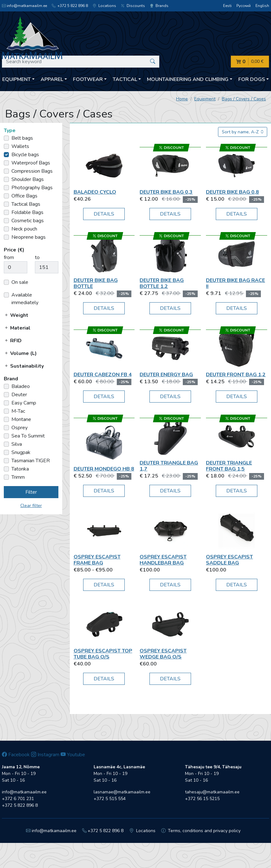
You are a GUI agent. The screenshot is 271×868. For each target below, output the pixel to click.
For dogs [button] (252, 79)
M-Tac (18, 411)
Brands (159, 6)
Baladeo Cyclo (95, 192)
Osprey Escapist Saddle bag (229, 560)
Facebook (16, 755)
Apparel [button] (52, 79)
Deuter (19, 395)
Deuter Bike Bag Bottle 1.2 (162, 283)
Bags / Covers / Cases (244, 99)
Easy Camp (24, 403)
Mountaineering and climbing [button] (188, 79)
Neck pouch (24, 229)
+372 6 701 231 (18, 799)
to (37, 257)
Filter (31, 492)
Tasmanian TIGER (31, 461)
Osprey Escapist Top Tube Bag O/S (103, 654)
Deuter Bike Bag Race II (235, 283)
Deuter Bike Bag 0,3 (166, 192)
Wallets (20, 146)
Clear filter (31, 506)
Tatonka (20, 469)
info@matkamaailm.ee (24, 6)
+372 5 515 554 (110, 799)
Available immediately (25, 299)
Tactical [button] (125, 79)
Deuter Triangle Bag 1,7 (169, 466)
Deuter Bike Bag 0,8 (232, 192)
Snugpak (21, 452)
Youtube (73, 755)
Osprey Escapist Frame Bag (97, 560)
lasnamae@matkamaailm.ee (122, 792)
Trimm (18, 477)
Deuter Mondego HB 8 (104, 469)
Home (182, 99)
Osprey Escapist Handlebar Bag (163, 560)
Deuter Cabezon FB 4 (103, 375)
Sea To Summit (28, 436)
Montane (21, 419)
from (9, 257)
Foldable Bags (27, 212)
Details (104, 214)
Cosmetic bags (28, 221)
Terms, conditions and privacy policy (201, 831)
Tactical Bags (26, 204)
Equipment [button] (17, 79)
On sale (20, 282)
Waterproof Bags (31, 163)
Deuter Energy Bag (166, 375)
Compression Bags (32, 171)
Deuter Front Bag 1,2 (236, 375)
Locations (104, 6)
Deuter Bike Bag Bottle (96, 283)
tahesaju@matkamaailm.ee (212, 792)
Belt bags (22, 138)
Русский (244, 6)
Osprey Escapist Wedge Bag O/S (163, 654)
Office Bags (24, 196)
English (262, 6)
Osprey (20, 428)
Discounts (133, 6)
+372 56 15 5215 (202, 799)
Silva (17, 444)
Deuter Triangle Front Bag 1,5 (229, 466)
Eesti (227, 6)
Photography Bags (32, 188)
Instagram (45, 755)
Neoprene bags (29, 237)
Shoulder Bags (28, 179)
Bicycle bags (25, 155)
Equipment (205, 99)
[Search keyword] (81, 62)
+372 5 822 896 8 (70, 6)
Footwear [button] (88, 79)
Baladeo (21, 386)
